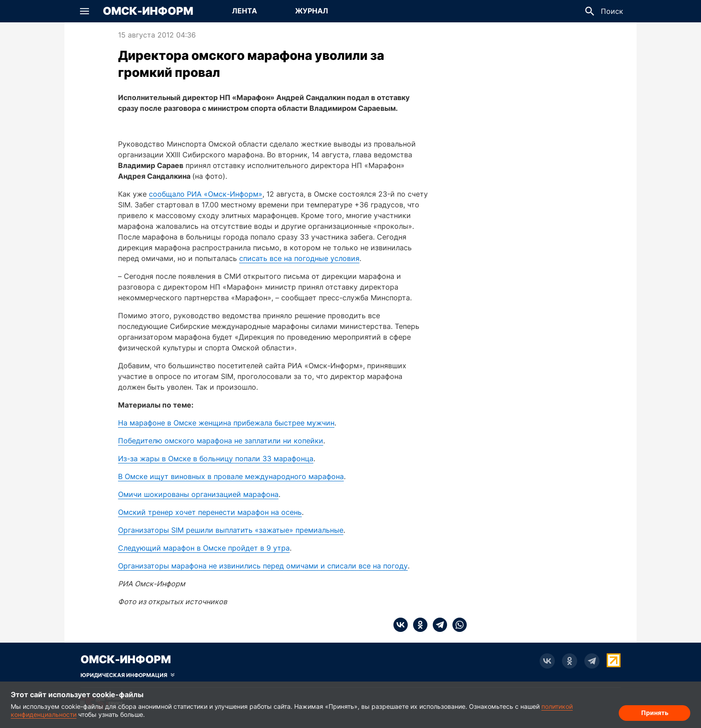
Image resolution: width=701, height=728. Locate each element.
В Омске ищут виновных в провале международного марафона (231, 476)
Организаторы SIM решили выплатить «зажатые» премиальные (231, 530)
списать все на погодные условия (299, 258)
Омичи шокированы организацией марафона (198, 494)
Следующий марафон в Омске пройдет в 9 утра (204, 548)
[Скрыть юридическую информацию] (127, 675)
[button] (84, 11)
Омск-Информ (148, 11)
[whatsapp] (457, 625)
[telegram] (437, 625)
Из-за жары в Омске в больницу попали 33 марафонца (216, 459)
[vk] (401, 625)
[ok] (418, 625)
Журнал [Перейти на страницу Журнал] (312, 11)
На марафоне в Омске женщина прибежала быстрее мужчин (226, 423)
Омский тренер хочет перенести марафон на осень (210, 512)
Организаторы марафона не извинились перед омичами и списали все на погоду (263, 566)
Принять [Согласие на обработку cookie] (655, 713)
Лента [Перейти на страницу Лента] (245, 11)
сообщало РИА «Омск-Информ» (206, 194)
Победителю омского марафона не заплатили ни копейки (221, 441)
